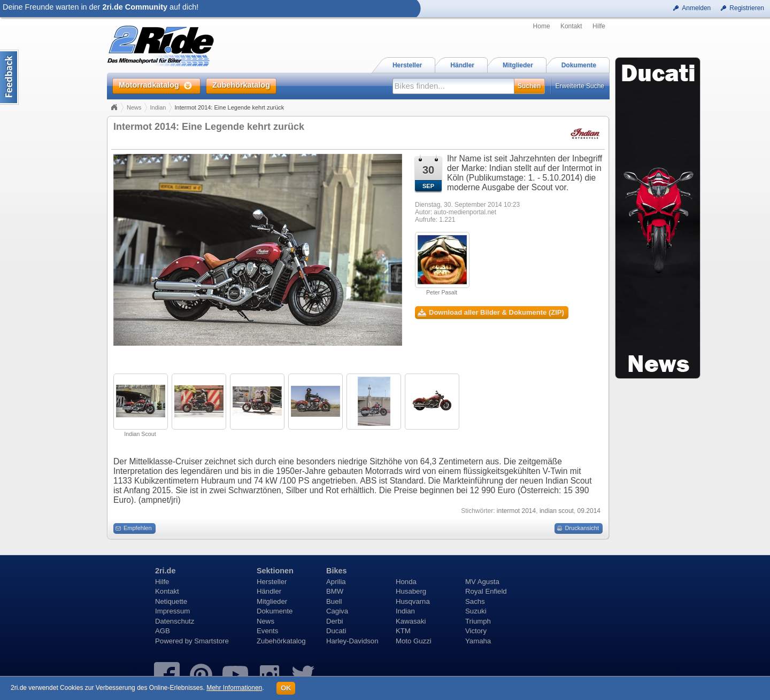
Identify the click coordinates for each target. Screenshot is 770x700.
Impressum (172, 611)
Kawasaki (411, 621)
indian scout (557, 511)
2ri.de (165, 571)
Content (9, 77)
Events (267, 631)
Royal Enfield (486, 591)
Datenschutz (175, 621)
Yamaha (478, 641)
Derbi (335, 621)
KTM (403, 631)
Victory (476, 631)
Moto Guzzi (414, 641)
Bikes (336, 571)
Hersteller (272, 582)
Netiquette (171, 601)
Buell (334, 601)
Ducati (336, 631)
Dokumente (275, 611)
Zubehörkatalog (281, 641)
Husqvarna (413, 601)
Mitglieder (272, 601)
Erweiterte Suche (580, 86)
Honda (406, 582)
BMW (335, 591)
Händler (269, 591)
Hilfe (599, 26)
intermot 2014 (516, 511)
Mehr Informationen (234, 688)
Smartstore (211, 641)
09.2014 (589, 511)
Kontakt (571, 26)
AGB (163, 631)
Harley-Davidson (352, 641)
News (134, 107)
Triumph (478, 621)
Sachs (475, 601)
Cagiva (337, 611)
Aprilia (336, 582)
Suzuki (476, 611)
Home (542, 26)
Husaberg (411, 591)
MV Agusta (482, 582)
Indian (158, 107)
